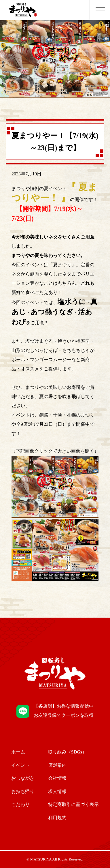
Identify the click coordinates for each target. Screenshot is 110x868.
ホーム (18, 752)
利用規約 (57, 818)
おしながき (23, 778)
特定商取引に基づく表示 (73, 804)
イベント (20, 765)
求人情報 (57, 791)
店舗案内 (57, 765)
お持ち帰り (23, 791)
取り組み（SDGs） (67, 752)
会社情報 (57, 778)
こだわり (20, 804)
